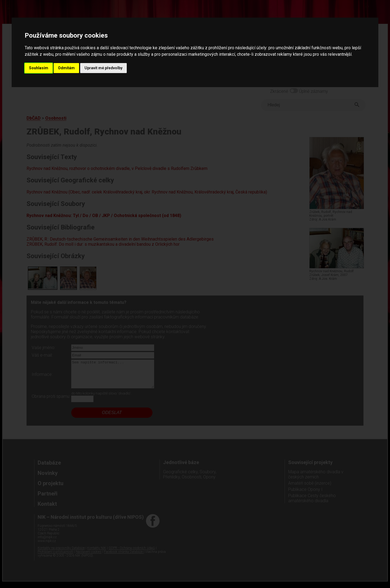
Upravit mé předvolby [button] (103, 68)
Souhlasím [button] (39, 68)
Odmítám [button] (66, 68)
